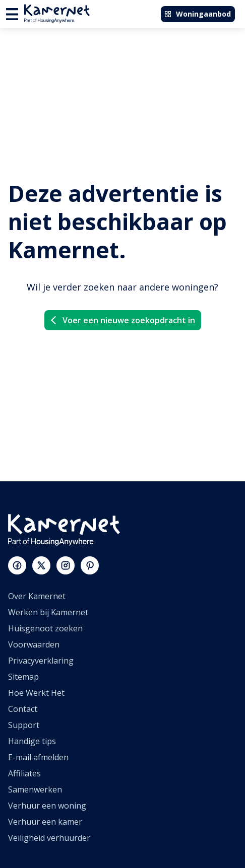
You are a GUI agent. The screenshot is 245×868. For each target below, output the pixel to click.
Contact (23, 709)
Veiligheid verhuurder (49, 838)
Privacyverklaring (41, 661)
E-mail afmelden (38, 757)
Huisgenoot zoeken (45, 628)
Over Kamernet (37, 596)
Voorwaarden (34, 644)
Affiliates (24, 773)
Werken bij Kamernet (48, 612)
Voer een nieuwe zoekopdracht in (122, 320)
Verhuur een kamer (45, 822)
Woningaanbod (197, 14)
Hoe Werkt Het (36, 693)
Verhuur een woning (47, 806)
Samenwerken (35, 789)
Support (24, 725)
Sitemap (23, 677)
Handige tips (32, 741)
